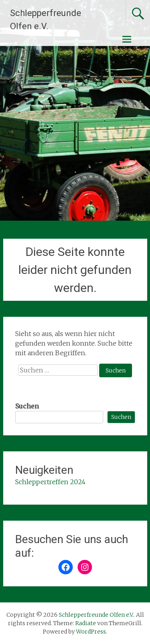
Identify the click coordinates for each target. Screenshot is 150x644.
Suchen (27, 406)
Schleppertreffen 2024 (50, 482)
